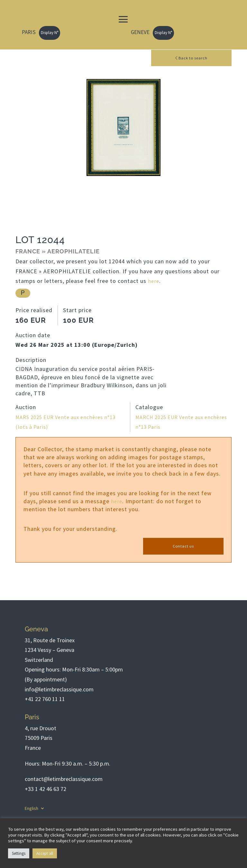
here (154, 281)
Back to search (192, 58)
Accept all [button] (45, 853)
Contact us (183, 547)
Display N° (50, 33)
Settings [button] (19, 853)
